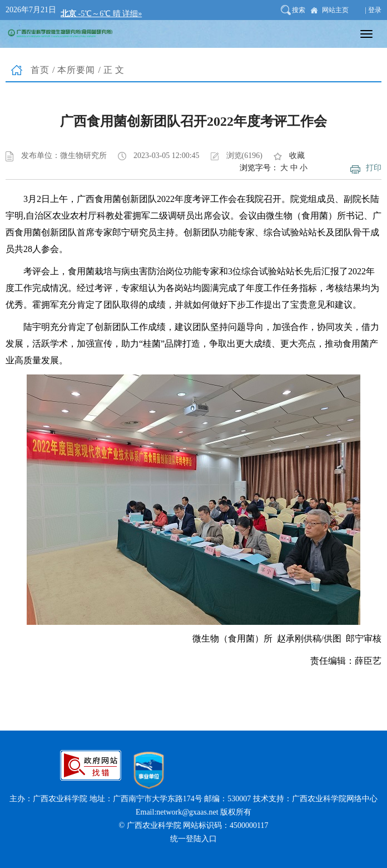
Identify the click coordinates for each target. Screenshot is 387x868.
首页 (40, 70)
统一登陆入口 (193, 839)
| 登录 (373, 10)
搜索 (299, 10)
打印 (374, 168)
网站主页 (335, 10)
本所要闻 (76, 70)
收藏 (297, 156)
